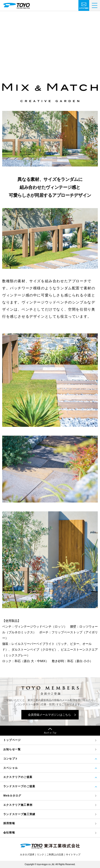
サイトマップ (73, 854)
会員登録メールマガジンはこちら (49, 715)
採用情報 (9, 823)
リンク (40, 854)
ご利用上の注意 (55, 854)
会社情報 (9, 833)
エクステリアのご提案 (18, 777)
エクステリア (18, 805)
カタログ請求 (27, 854)
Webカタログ (12, 796)
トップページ (12, 740)
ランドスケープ (19, 814)
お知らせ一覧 (12, 749)
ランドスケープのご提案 (19, 786)
